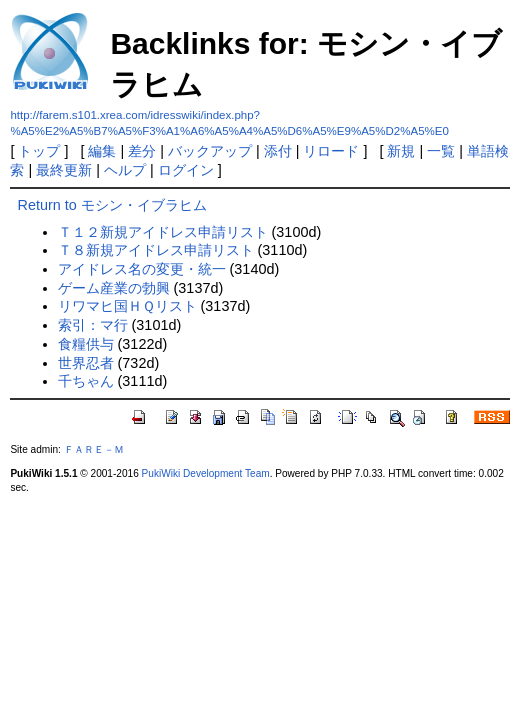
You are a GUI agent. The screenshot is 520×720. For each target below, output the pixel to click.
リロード (331, 151)
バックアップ (210, 151)
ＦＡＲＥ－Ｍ (94, 449)
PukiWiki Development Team (206, 473)
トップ (39, 151)
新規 (401, 151)
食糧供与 (86, 344)
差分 (142, 151)
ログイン (186, 170)
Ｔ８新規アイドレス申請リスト (156, 250)
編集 (102, 151)
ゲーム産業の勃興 (114, 288)
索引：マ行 (93, 325)
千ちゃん (86, 381)
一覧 (441, 151)
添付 (278, 151)
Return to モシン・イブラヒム (112, 205)
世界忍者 (86, 363)
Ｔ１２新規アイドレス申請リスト (163, 232)
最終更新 (64, 170)
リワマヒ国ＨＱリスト (127, 306)
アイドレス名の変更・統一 (142, 269)
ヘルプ (125, 170)
